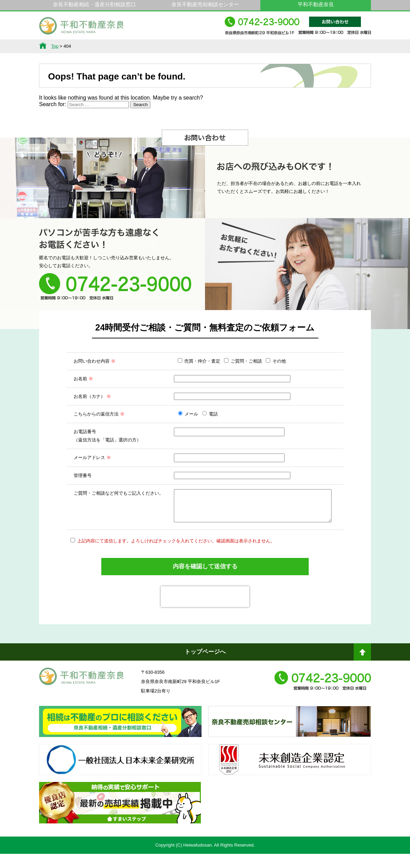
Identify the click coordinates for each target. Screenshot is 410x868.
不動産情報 (63, 46)
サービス (110, 46)
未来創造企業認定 (290, 780)
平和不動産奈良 (82, 29)
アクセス (347, 46)
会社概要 (300, 46)
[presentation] (205, 611)
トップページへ (205, 666)
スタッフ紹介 (252, 46)
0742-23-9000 (298, 29)
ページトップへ (362, 669)
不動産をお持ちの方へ (205, 46)
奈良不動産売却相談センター (205, 4)
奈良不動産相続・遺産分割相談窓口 (94, 4)
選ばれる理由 (158, 46)
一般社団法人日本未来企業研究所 (120, 780)
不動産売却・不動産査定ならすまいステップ (120, 823)
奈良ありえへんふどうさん (120, 742)
